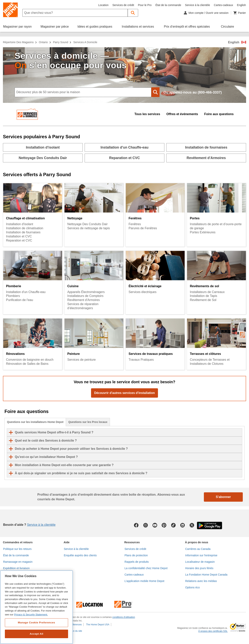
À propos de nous (197, 542)
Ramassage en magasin (18, 562)
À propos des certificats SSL (213, 631)
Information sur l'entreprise (201, 555)
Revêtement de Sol (203, 300)
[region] (36, 607)
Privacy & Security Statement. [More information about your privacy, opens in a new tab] (31, 615)
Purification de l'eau (20, 300)
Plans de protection (136, 555)
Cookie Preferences (71, 625)
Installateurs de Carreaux (207, 292)
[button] (133, 13)
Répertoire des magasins (18, 42)
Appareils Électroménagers (86, 292)
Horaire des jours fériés (199, 568)
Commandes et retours (18, 542)
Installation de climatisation (25, 228)
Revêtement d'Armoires (84, 300)
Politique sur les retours (17, 549)
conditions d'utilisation (124, 617)
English (234, 42)
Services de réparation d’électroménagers (83, 306)
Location (103, 5)
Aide (67, 542)
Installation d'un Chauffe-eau (26, 292)
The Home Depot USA (98, 625)
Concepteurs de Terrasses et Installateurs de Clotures (210, 362)
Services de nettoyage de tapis (89, 228)
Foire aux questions (219, 114)
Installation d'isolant (20, 224)
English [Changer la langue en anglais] (241, 5)
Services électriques (142, 292)
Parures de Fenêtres (143, 228)
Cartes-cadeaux (223, 5)
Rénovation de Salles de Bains (27, 364)
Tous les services (147, 114)
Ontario (43, 42)
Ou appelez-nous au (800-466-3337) (193, 92)
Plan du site (76, 631)
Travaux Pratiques (141, 360)
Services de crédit (123, 5)
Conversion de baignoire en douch (30, 360)
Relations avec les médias (201, 581)
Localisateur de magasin (200, 562)
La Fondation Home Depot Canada (206, 575)
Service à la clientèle (197, 5)
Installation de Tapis (203, 296)
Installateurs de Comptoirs (85, 296)
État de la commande (168, 5)
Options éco (192, 587)
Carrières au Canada (198, 549)
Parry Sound (60, 42)
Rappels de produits (137, 562)
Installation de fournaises (23, 232)
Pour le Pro (145, 5)
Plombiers (13, 296)
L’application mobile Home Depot (144, 581)
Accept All (36, 634)
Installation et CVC (19, 236)
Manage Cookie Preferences (36, 623)
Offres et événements (182, 114)
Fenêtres (135, 224)
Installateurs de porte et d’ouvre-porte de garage (216, 226)
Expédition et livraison (16, 568)
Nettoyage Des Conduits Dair (87, 224)
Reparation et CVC (19, 240)
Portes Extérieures (203, 232)
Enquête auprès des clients (80, 555)
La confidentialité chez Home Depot (146, 568)
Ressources (132, 542)
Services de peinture (82, 360)
